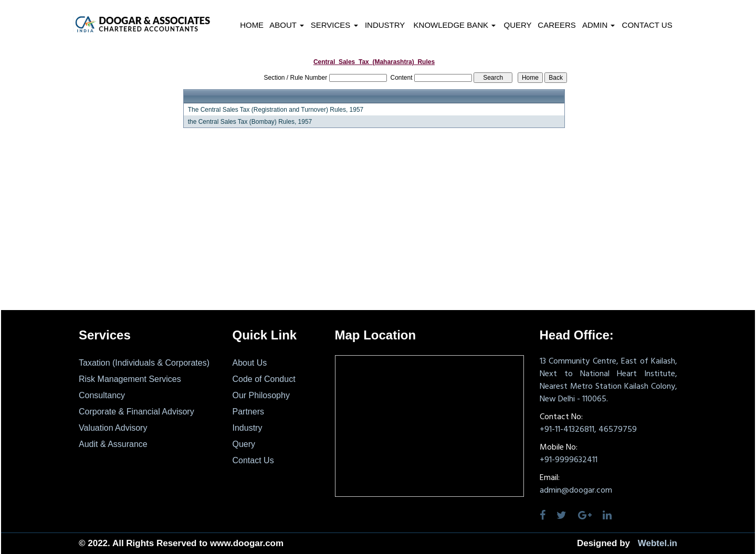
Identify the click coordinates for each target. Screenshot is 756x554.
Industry (385, 25)
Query (517, 25)
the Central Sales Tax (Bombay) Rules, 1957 (250, 122)
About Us (250, 363)
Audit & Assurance (113, 444)
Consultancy (102, 395)
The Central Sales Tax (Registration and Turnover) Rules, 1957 (276, 110)
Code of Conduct (264, 379)
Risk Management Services (130, 379)
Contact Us (647, 25)
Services (334, 25)
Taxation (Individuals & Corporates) (144, 363)
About (287, 25)
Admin (599, 25)
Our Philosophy (261, 395)
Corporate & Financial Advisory (136, 412)
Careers (557, 25)
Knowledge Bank (455, 25)
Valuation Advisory (113, 428)
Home (252, 25)
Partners (248, 412)
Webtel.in (658, 543)
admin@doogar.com (576, 491)
